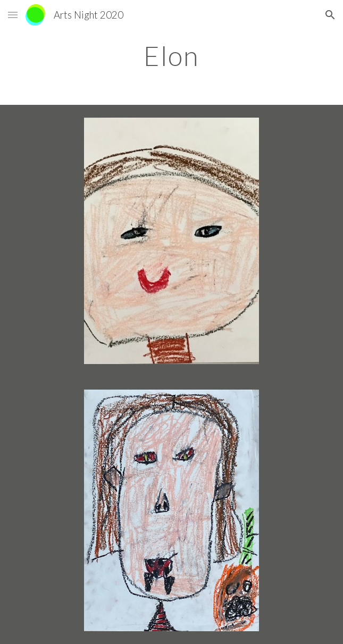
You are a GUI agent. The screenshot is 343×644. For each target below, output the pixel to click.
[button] (13, 15)
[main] (171, 56)
